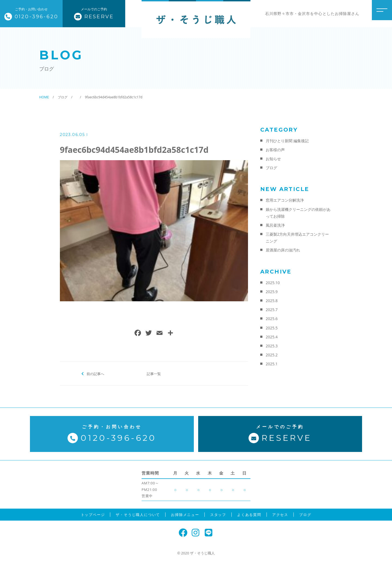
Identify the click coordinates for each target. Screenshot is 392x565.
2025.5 (272, 328)
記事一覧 (154, 373)
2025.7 (272, 310)
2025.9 (272, 292)
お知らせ (273, 159)
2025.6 (272, 319)
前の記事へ (95, 373)
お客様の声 (275, 150)
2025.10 (273, 283)
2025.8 (272, 301)
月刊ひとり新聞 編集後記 (287, 141)
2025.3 (272, 346)
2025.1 (272, 364)
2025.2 (272, 355)
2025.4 (272, 337)
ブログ (271, 168)
